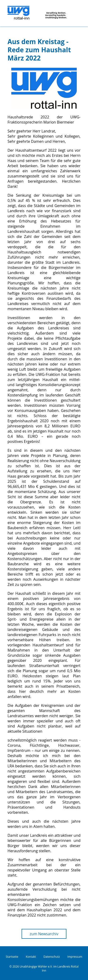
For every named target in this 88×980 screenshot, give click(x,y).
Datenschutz (52, 957)
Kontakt (31, 957)
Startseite (12, 957)
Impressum (75, 957)
